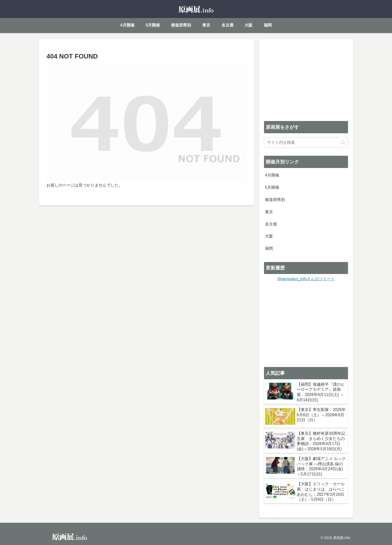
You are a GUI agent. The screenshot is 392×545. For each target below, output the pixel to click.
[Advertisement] (306, 79)
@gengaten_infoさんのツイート (306, 279)
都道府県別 (275, 200)
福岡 (269, 248)
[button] (343, 142)
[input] (306, 142)
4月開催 (272, 175)
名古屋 (271, 224)
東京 (269, 212)
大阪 (269, 236)
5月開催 (272, 187)
